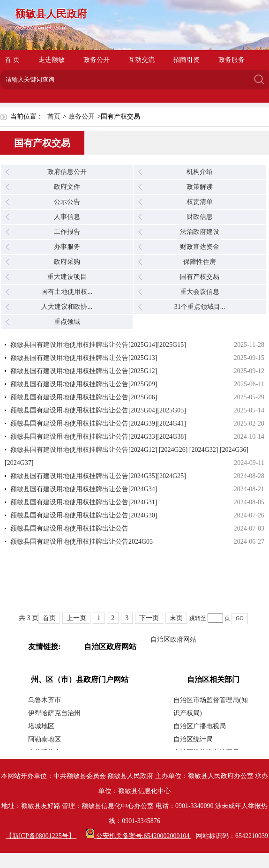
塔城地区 (41, 726)
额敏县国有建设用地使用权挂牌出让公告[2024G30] (84, 515)
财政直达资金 (200, 247)
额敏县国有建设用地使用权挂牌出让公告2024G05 (82, 542)
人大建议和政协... (67, 307)
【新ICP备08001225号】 (41, 836)
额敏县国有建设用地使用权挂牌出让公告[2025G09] (84, 384)
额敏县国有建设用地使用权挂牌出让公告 (69, 528)
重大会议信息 (200, 292)
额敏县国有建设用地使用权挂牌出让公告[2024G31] (84, 502)
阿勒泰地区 (45, 739)
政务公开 (97, 60)
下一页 (149, 618)
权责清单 (200, 202)
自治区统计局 (193, 739)
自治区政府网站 (173, 640)
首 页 (12, 60)
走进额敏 (52, 60)
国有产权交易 (200, 277)
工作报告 (67, 232)
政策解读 (200, 187)
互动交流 (142, 60)
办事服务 (67, 247)
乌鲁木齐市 (45, 700)
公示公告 (67, 202)
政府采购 (67, 262)
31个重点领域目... (200, 307)
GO (240, 618)
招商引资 (187, 60)
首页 (54, 116)
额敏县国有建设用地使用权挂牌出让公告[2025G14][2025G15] (98, 345)
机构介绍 (200, 172)
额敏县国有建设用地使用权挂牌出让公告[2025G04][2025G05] (98, 410)
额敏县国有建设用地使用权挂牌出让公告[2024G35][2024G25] (98, 476)
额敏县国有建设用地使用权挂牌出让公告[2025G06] (84, 397)
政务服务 (232, 60)
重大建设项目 (67, 277)
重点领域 (67, 322)
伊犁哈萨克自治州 (54, 713)
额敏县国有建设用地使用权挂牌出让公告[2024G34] (84, 489)
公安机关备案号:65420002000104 (138, 836)
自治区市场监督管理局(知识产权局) (211, 707)
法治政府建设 (200, 232)
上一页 (76, 618)
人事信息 (67, 217)
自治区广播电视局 (200, 726)
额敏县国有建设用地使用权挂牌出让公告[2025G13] (84, 358)
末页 (176, 618)
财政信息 (200, 217)
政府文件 (67, 187)
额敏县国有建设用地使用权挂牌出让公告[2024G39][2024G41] (98, 423)
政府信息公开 (67, 172)
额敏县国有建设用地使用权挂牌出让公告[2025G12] (84, 371)
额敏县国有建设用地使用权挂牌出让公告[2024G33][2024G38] (98, 437)
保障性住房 (200, 262)
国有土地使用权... (67, 292)
